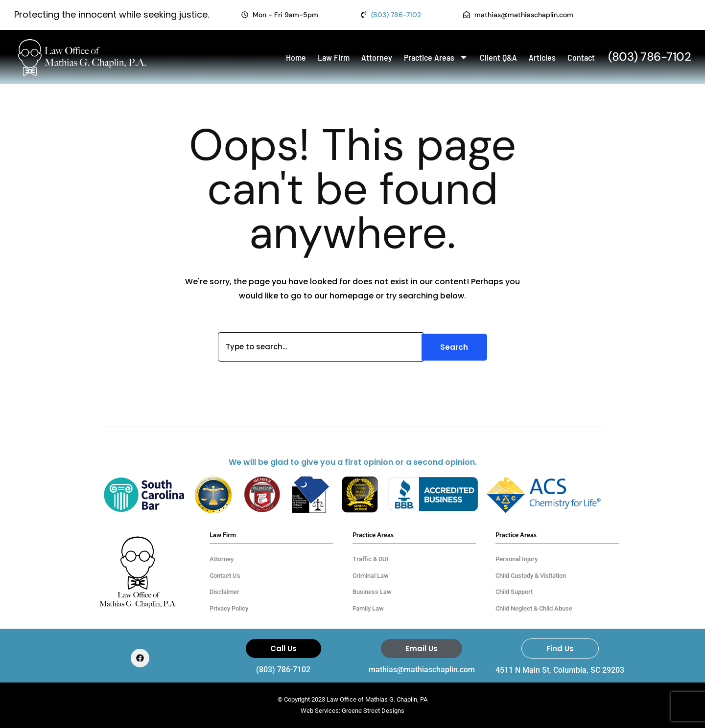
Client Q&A (498, 57)
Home (296, 57)
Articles (542, 57)
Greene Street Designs (373, 711)
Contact (581, 57)
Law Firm (334, 57)
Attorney (377, 57)
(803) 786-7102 (283, 670)
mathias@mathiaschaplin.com (422, 670)
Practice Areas (436, 57)
